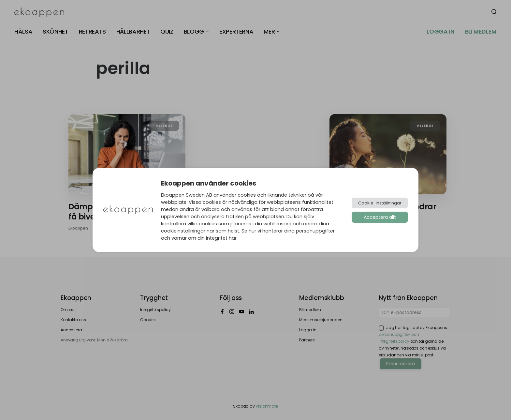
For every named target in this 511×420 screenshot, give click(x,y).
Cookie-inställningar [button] (380, 203)
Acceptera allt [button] (380, 217)
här (233, 238)
